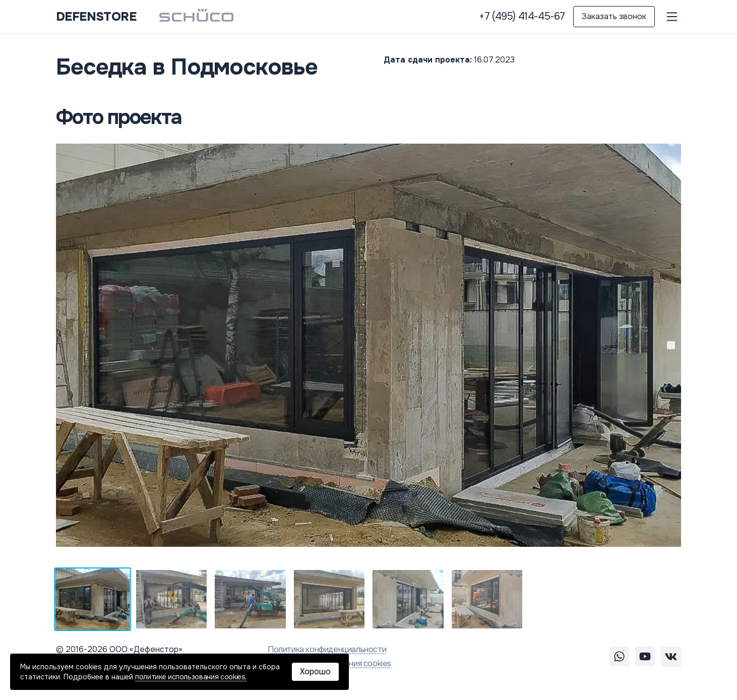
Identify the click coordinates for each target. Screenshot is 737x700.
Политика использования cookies (329, 663)
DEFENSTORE (96, 17)
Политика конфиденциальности (327, 649)
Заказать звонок (614, 16)
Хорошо (315, 672)
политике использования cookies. (191, 677)
